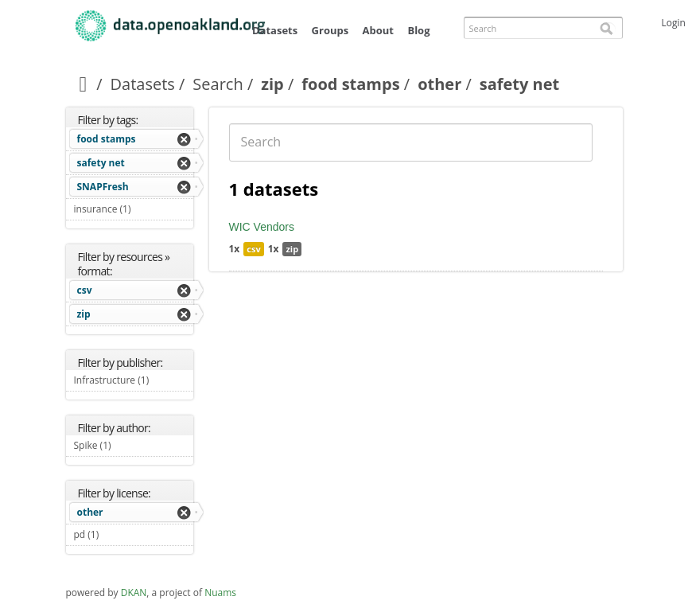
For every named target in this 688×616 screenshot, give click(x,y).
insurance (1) (134, 211)
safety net (101, 163)
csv (85, 290)
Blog (418, 30)
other (439, 84)
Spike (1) (130, 445)
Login (674, 23)
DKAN (134, 593)
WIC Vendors (262, 227)
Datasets (275, 30)
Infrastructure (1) (134, 382)
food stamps (350, 84)
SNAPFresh (103, 187)
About (378, 30)
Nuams (220, 593)
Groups (330, 30)
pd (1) (118, 534)
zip (272, 84)
